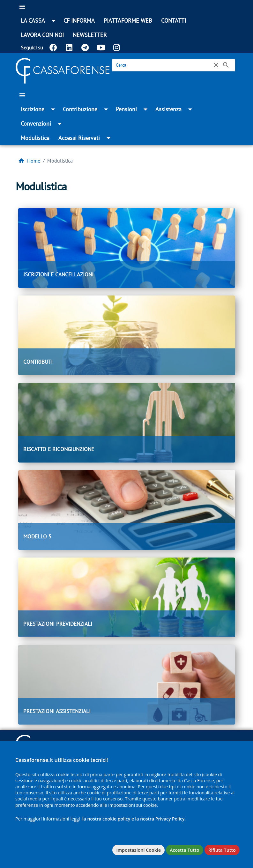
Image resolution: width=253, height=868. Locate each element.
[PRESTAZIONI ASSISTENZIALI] (127, 685)
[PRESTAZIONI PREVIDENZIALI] (127, 597)
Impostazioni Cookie (138, 850)
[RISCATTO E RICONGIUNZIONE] (127, 423)
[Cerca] (163, 65)
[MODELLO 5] (127, 510)
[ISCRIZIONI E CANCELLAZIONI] (127, 248)
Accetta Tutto (184, 850)
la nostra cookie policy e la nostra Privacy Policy (134, 819)
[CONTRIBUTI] (127, 335)
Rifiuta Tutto (222, 850)
